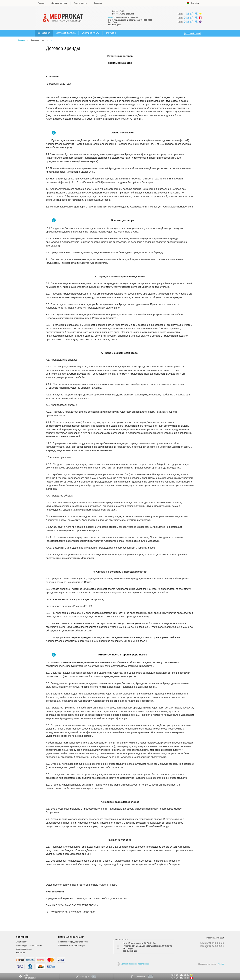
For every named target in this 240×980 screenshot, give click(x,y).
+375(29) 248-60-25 (212, 946)
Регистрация (30, 978)
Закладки (84, 976)
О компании (21, 942)
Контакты (98, 3)
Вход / (27, 975)
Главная (41, 3)
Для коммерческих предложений (135, 964)
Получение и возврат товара (71, 945)
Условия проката (81, 3)
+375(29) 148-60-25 (212, 943)
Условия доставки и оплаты (29, 945)
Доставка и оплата (59, 3)
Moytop (221, 964)
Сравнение (140, 976)
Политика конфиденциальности (73, 942)
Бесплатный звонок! (192, 33)
